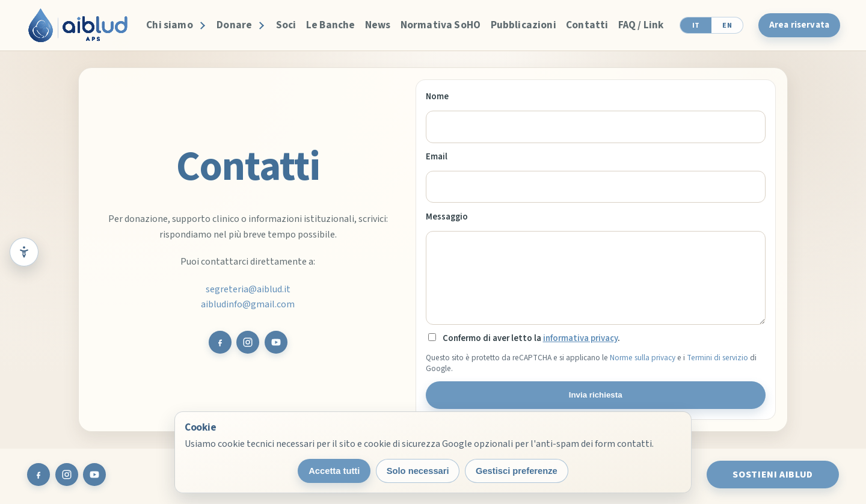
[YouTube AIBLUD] (276, 342)
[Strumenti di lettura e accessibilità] (24, 252)
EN (727, 25)
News (378, 25)
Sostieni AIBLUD (773, 475)
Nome (437, 97)
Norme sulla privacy (643, 358)
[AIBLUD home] (78, 25)
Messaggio (447, 217)
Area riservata (799, 25)
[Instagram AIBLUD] (248, 342)
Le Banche (331, 25)
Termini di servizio (717, 358)
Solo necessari (418, 471)
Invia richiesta (596, 395)
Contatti (587, 25)
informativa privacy (580, 338)
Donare (234, 25)
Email (437, 157)
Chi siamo (170, 25)
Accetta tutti (334, 471)
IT (696, 25)
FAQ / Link (641, 25)
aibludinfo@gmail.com (248, 304)
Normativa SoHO (441, 25)
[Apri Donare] (260, 25)
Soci (286, 25)
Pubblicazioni (524, 25)
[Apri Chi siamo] (201, 25)
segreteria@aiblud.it (248, 289)
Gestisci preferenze (517, 471)
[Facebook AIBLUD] (220, 342)
